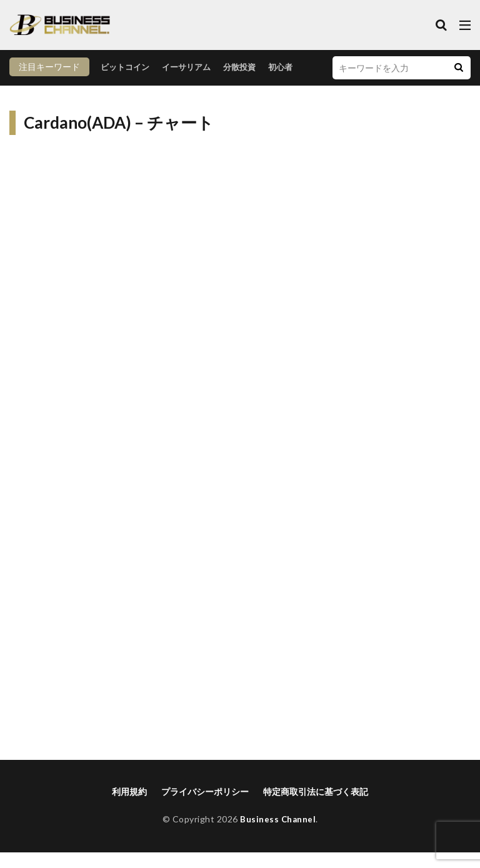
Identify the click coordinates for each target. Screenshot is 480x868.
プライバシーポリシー (205, 807)
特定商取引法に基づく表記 (316, 807)
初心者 (206, 85)
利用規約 (129, 807)
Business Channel (278, 835)
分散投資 (163, 85)
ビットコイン (42, 85)
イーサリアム (107, 85)
